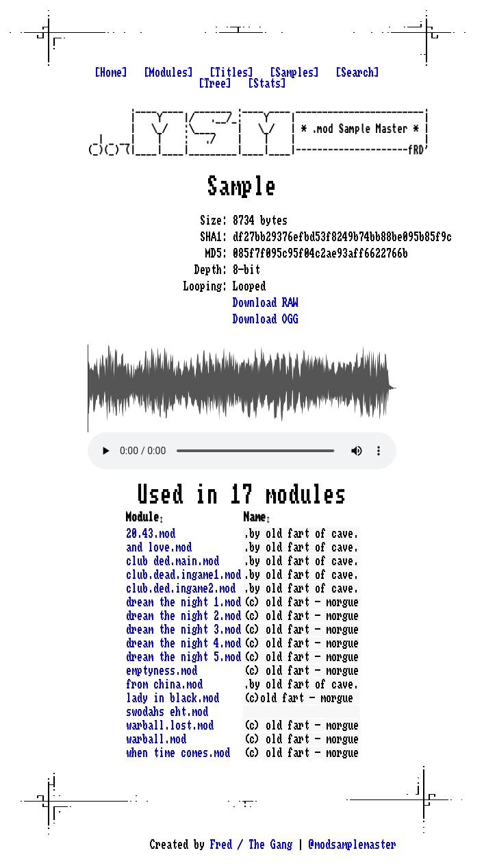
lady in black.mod (173, 698)
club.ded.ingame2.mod (181, 588)
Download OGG (266, 319)
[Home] (111, 73)
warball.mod (156, 739)
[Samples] (294, 73)
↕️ (162, 517)
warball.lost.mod (170, 726)
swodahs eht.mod (167, 712)
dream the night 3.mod (183, 630)
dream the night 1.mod (183, 602)
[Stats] (267, 84)
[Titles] (231, 73)
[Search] (357, 73)
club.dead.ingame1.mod (183, 575)
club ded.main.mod (173, 561)
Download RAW (266, 303)
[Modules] (168, 73)
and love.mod (159, 547)
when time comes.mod (178, 753)
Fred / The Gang (251, 845)
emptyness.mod (162, 671)
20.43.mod (151, 534)
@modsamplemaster (353, 845)
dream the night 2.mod (183, 616)
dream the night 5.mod (183, 657)
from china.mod (164, 684)
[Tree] (215, 84)
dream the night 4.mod (183, 643)
